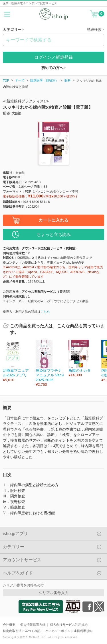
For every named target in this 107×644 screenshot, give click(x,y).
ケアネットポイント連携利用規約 (69, 631)
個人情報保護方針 (33, 625)
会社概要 (9, 625)
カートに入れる (53, 220)
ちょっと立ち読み (54, 234)
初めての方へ (53, 68)
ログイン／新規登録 (53, 57)
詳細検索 (95, 30)
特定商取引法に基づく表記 (22, 631)
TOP (6, 80)
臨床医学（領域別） (44, 80)
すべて (20, 80)
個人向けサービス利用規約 (69, 625)
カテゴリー (13, 30)
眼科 (68, 80)
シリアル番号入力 (54, 593)
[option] (16, 361)
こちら (45, 312)
